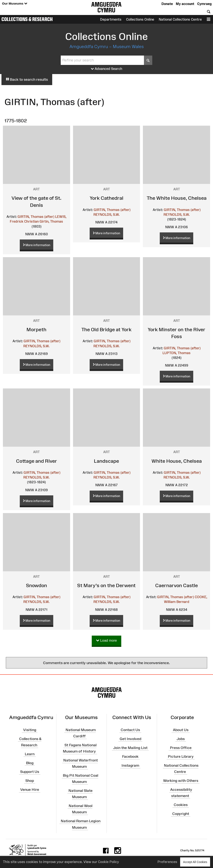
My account (185, 4)
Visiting (30, 730)
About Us (181, 730)
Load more (106, 641)
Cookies (181, 805)
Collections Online (140, 19)
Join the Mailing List (130, 748)
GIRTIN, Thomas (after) (36, 217)
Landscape (106, 461)
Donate (167, 4)
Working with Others (181, 781)
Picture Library (181, 756)
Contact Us (130, 730)
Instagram (130, 765)
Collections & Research (27, 19)
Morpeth (36, 329)
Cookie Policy (108, 862)
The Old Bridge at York (106, 329)
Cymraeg (204, 4)
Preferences (167, 862)
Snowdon (37, 585)
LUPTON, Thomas (176, 353)
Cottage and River (37, 461)
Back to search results (27, 79)
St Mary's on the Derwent (106, 585)
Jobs (181, 739)
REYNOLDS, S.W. (106, 215)
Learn (30, 754)
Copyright (181, 814)
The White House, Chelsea (177, 198)
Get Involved (130, 739)
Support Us (30, 772)
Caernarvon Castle (176, 585)
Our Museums (15, 4)
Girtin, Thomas (51, 221)
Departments (111, 19)
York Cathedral (106, 198)
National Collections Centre (180, 19)
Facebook (130, 756)
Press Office (181, 748)
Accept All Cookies (195, 862)
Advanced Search (107, 69)
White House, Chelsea (177, 461)
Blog (30, 763)
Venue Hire (30, 790)
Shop (30, 781)
